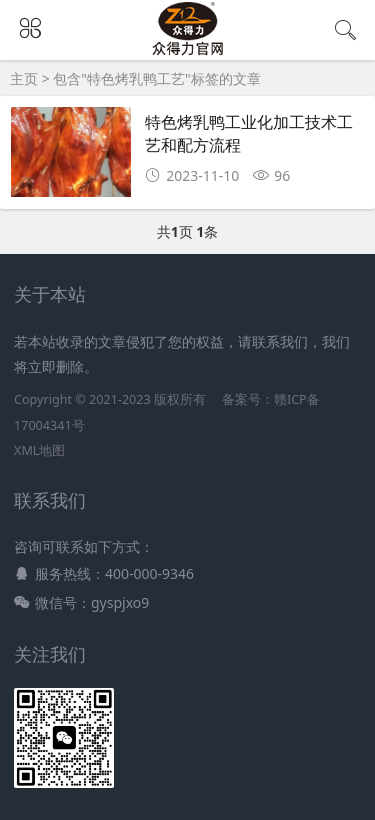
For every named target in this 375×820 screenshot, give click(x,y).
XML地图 (39, 450)
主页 (24, 78)
